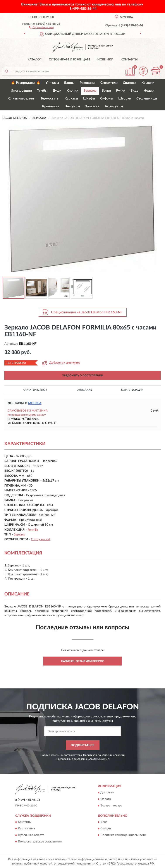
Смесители (109, 83)
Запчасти (92, 106)
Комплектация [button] (132, 390)
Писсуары (72, 106)
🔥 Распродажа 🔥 (26, 83)
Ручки (121, 91)
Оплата (106, 799)
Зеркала (90, 91)
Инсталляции (21, 91)
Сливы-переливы (22, 99)
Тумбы (42, 91)
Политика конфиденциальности (123, 835)
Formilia (33, 530)
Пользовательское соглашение (40, 842)
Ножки (149, 91)
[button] (41, 27)
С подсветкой (41, 539)
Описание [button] (84, 390)
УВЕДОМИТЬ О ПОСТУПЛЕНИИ (83, 376)
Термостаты (50, 99)
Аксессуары (114, 106)
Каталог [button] (34, 60)
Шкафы (89, 99)
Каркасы (71, 99)
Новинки (105, 60)
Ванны (69, 83)
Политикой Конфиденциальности (104, 755)
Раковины (87, 83)
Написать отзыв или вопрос (82, 661)
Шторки (125, 99)
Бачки (106, 91)
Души (57, 91)
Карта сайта (26, 829)
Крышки (148, 83)
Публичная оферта (31, 835)
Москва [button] (35, 403)
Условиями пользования (73, 759)
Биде (134, 91)
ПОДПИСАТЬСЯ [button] (83, 745)
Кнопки (72, 91)
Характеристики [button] (35, 390)
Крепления (51, 106)
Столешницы (147, 99)
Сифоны (107, 99)
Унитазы (52, 83)
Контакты (129, 60)
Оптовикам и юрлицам (69, 60)
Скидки (106, 829)
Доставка (107, 793)
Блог (104, 822)
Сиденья (130, 83)
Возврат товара (111, 806)
